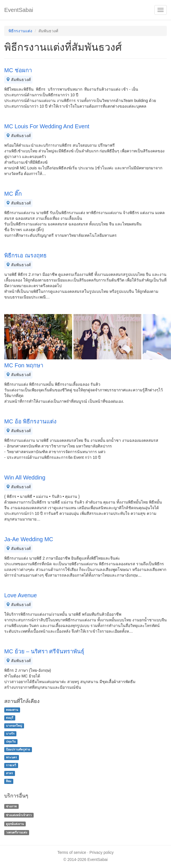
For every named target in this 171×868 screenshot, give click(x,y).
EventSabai (19, 10)
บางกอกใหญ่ (14, 726)
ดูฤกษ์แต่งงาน (15, 824)
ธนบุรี (10, 718)
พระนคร (11, 757)
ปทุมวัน (11, 741)
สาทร (9, 773)
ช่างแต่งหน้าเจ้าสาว (19, 815)
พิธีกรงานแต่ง (20, 31)
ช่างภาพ (11, 806)
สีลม (9, 781)
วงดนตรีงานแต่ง (17, 833)
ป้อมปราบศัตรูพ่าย (18, 749)
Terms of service (72, 852)
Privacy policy (102, 852)
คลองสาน (12, 710)
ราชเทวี (11, 765)
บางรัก (10, 733)
